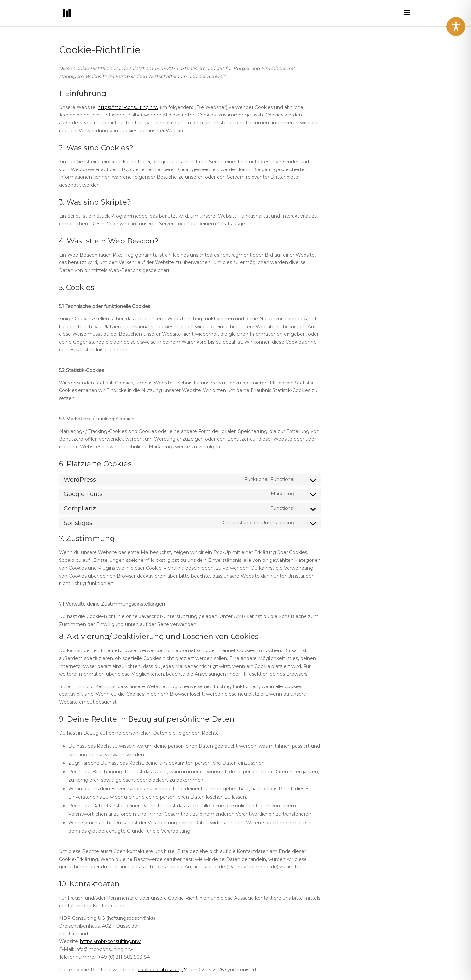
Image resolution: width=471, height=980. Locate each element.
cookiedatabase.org (160, 970)
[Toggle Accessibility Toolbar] (456, 27)
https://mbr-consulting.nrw (128, 107)
